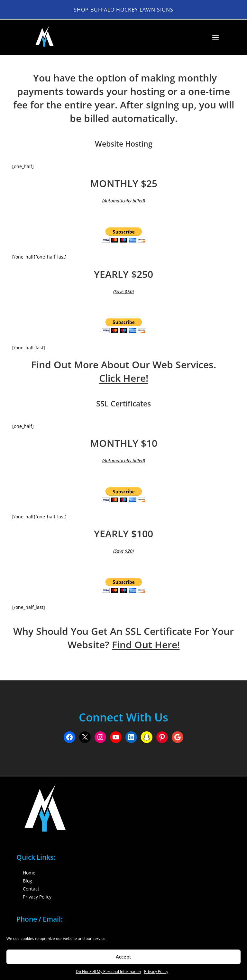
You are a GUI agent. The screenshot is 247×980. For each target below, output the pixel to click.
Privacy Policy (156, 971)
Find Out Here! (146, 645)
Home (29, 873)
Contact (31, 889)
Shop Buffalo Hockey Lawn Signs (123, 10)
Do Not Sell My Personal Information (108, 971)
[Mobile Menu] (213, 37)
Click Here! (124, 378)
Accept (123, 957)
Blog (27, 881)
